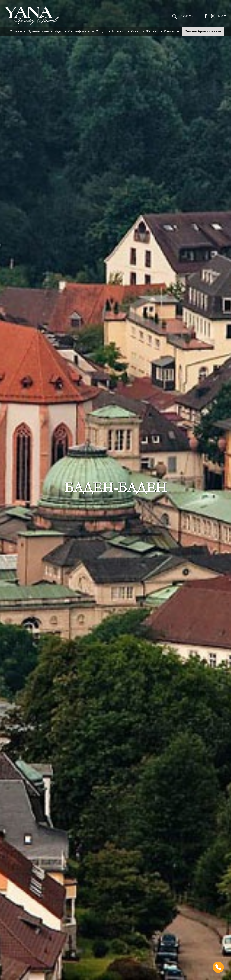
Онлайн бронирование (203, 31)
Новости (119, 31)
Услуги (101, 31)
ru (220, 16)
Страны (16, 31)
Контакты (172, 31)
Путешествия (38, 31)
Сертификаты (80, 31)
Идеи (59, 31)
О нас (136, 31)
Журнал (152, 31)
